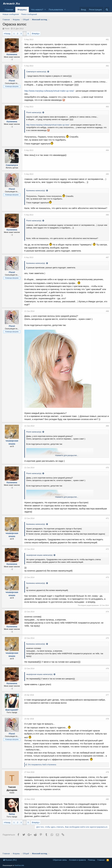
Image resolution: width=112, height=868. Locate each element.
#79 (106, 781)
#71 (106, 528)
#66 (106, 221)
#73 (106, 587)
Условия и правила (77, 860)
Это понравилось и (43, 774)
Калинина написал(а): (37, 194)
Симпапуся (13, 168)
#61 (106, 40)
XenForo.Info (19, 865)
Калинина (13, 54)
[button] (45, 10)
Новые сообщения (11, 14)
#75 (106, 647)
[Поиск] (107, 10)
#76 (106, 678)
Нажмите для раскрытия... (67, 465)
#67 (106, 264)
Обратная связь (60, 860)
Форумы (22, 10)
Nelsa (13, 823)
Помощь (92, 860)
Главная (9, 10)
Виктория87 (13, 719)
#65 (106, 177)
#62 (106, 66)
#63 (106, 110)
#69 (106, 435)
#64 (106, 153)
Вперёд (35, 34)
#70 (106, 477)
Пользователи (56, 10)
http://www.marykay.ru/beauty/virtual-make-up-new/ (50, 94)
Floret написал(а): (35, 115)
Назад (8, 34)
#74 (106, 621)
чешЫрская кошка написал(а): (41, 564)
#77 (106, 704)
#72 (106, 558)
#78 (106, 728)
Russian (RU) (10, 860)
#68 (106, 317)
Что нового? (37, 10)
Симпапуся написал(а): (37, 72)
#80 (106, 808)
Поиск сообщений (29, 14)
